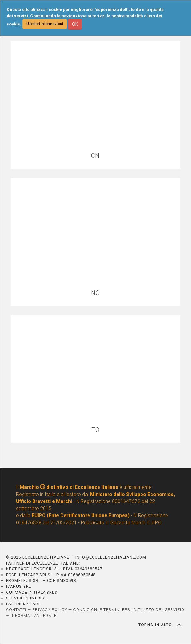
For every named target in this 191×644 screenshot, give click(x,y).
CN (95, 156)
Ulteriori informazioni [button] (45, 24)
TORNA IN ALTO (160, 625)
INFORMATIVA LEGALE (34, 616)
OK (75, 24)
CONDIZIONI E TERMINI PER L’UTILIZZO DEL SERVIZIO (129, 610)
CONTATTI (16, 610)
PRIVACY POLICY (50, 610)
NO (95, 293)
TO (95, 430)
